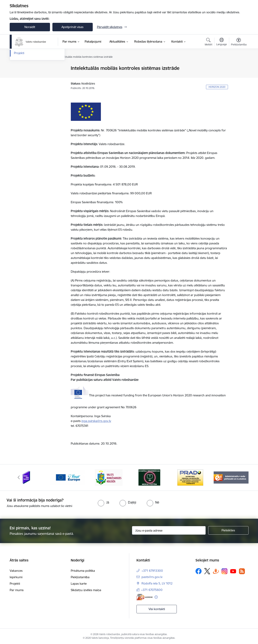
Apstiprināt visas (72, 27)
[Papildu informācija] (156, 597)
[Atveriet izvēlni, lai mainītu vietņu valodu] (222, 42)
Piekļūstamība (80, 577)
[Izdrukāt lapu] (238, 66)
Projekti (19, 97)
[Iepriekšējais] (19, 478)
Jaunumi (20, 75)
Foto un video (23, 82)
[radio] (103, 502)
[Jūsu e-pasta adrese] (169, 530)
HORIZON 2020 (217, 87)
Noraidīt (30, 27)
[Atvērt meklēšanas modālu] (209, 42)
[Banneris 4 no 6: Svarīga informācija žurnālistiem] (149, 477)
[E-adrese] (145, 597)
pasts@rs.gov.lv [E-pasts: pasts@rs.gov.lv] (152, 577)
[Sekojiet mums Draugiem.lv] (216, 571)
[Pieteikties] (228, 530)
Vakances (16, 571)
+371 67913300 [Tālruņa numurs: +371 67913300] (152, 571)
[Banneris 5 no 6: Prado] (190, 477)
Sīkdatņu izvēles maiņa (86, 590)
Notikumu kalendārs (28, 69)
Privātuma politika (83, 571)
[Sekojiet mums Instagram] (225, 571)
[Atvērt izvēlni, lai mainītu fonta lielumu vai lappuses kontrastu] (239, 42)
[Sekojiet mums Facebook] (199, 571)
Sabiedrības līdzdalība (28, 90)
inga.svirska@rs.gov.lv (96, 421)
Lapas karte (79, 584)
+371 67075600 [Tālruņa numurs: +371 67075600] (152, 590)
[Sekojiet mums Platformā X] (207, 571)
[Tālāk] (239, 478)
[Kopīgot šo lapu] (238, 77)
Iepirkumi (16, 577)
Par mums (17, 590)
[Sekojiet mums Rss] (242, 571)
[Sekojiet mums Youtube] (233, 571)
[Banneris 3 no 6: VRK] (109, 477)
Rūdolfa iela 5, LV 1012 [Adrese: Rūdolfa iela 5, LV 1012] (157, 583)
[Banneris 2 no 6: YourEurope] (68, 477)
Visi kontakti (157, 609)
